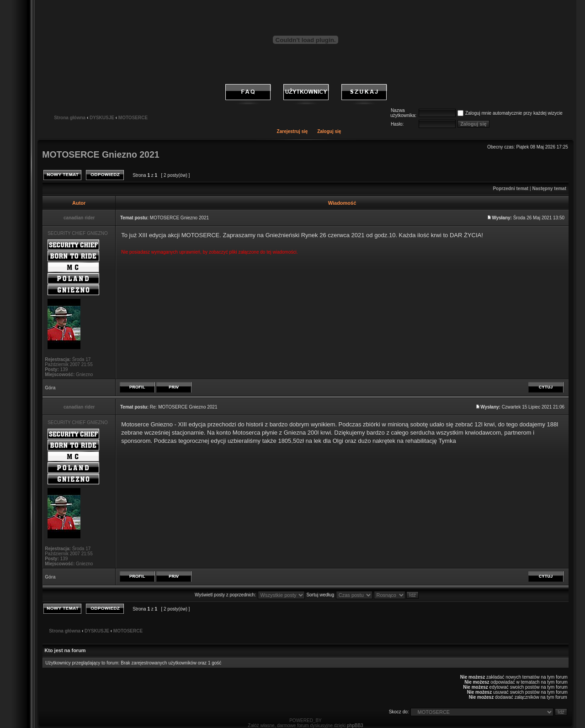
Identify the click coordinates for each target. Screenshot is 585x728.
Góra (50, 388)
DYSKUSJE (102, 118)
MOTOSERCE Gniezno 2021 (101, 154)
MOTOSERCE (133, 118)
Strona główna (70, 118)
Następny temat (549, 189)
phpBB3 (355, 725)
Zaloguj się (329, 131)
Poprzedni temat (511, 189)
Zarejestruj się (292, 131)
